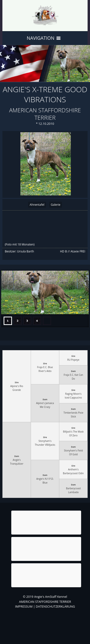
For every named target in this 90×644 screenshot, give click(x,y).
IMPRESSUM (24, 606)
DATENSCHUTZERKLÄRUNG (55, 606)
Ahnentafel (37, 205)
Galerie (56, 205)
